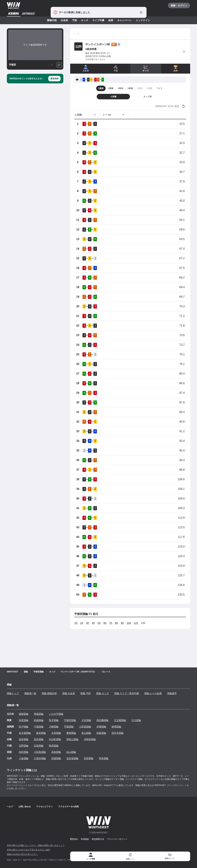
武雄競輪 (56, 758)
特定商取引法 (98, 839)
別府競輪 (89, 758)
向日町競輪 (55, 739)
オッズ (85, 20)
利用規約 (85, 839)
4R (93, 623)
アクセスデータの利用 (68, 807)
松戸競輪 (24, 727)
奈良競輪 (39, 739)
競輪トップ (13, 693)
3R (87, 623)
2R (82, 623)
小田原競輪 (85, 727)
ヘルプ (10, 807)
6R (105, 623)
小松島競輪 (40, 752)
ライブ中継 (98, 20)
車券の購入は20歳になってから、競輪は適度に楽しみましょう (36, 845)
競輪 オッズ (103, 693)
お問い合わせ (25, 807)
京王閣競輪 (120, 720)
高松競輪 (24, 752)
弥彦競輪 (24, 720)
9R (122, 623)
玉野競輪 (24, 746)
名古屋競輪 (25, 733)
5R (99, 623)
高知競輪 (56, 752)
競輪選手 (172, 693)
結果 (111, 20)
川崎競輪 (54, 727)
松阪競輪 (101, 733)
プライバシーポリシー (117, 839)
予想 (74, 20)
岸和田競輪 (90, 739)
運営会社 (74, 839)
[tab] (130, 856)
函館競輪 (24, 714)
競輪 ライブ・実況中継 (127, 693)
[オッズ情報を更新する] (183, 106)
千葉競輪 (39, 727)
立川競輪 (136, 720)
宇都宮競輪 (70, 720)
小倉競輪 (24, 758)
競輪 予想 (86, 693)
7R (111, 623)
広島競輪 (39, 746)
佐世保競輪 (72, 758)
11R (136, 623)
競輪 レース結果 (153, 693)
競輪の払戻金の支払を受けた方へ (22, 854)
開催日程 (52, 20)
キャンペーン (124, 20)
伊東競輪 (101, 727)
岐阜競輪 (41, 733)
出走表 (64, 20)
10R (129, 623)
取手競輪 (54, 720)
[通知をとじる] (141, 12)
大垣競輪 (56, 733)
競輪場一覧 (30, 693)
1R (76, 623)
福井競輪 (24, 739)
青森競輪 (39, 714)
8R (117, 623)
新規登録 (54, 79)
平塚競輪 (69, 727)
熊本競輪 (104, 758)
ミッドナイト (143, 20)
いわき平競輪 (56, 714)
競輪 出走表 (69, 693)
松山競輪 (71, 752)
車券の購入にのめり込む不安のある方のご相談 (28, 850)
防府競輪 (54, 746)
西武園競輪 (103, 720)
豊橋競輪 (71, 733)
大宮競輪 (86, 720)
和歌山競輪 (72, 739)
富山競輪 (86, 733)
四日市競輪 (118, 733)
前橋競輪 (39, 720)
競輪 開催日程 (49, 693)
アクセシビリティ (45, 807)
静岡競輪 (116, 727)
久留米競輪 (40, 758)
